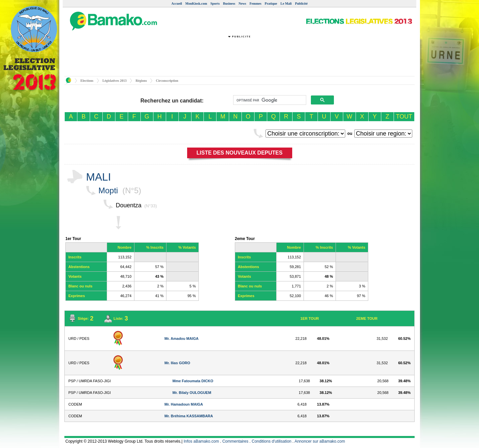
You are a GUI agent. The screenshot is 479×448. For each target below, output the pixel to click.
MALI (99, 177)
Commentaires (235, 441)
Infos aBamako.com (201, 441)
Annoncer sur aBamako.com (320, 441)
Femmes (256, 4)
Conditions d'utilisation (272, 441)
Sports (215, 4)
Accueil (177, 4)
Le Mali (286, 4)
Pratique (271, 4)
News (242, 4)
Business (229, 4)
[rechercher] (269, 100)
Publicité (301, 4)
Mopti (108, 190)
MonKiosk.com (196, 4)
